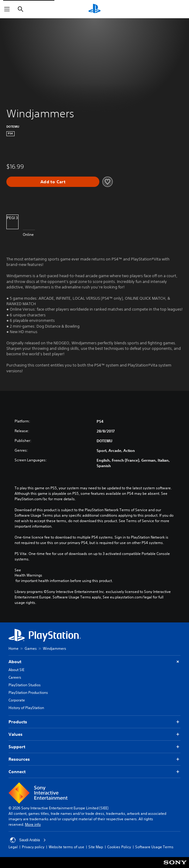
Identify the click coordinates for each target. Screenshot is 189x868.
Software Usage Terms (154, 847)
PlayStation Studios (25, 685)
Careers (15, 677)
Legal (13, 847)
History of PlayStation (26, 708)
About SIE (16, 670)
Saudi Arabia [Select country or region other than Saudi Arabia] (28, 840)
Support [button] (94, 747)
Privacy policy (33, 847)
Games (31, 648)
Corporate (17, 700)
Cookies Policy (119, 847)
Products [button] (94, 722)
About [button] (94, 662)
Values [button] (94, 734)
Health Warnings (28, 575)
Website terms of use (66, 847)
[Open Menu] (7, 9)
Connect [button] (94, 772)
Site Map (96, 847)
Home (14, 648)
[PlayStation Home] (94, 9)
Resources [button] (94, 759)
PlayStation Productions (28, 692)
